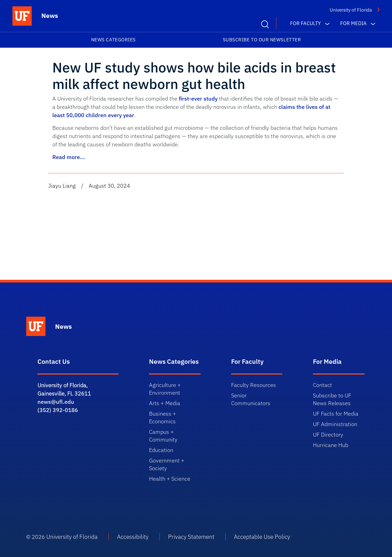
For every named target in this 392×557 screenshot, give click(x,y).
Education (161, 450)
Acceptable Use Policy (262, 537)
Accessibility (133, 537)
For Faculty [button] (306, 23)
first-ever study (198, 99)
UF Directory (328, 434)
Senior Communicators (251, 399)
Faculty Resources (254, 385)
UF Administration (335, 424)
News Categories (113, 40)
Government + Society (167, 464)
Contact (322, 385)
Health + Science (170, 479)
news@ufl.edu (56, 402)
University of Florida (351, 10)
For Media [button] (353, 23)
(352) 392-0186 (58, 410)
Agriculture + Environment (165, 389)
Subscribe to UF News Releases (332, 399)
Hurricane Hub (331, 445)
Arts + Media (165, 403)
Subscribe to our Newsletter (262, 40)
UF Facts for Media (336, 414)
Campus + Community (163, 436)
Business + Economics (163, 417)
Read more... (69, 157)
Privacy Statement (191, 537)
